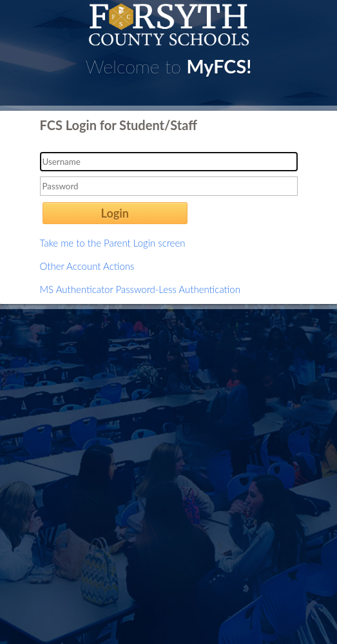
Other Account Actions (87, 266)
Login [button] (115, 213)
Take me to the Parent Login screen (113, 243)
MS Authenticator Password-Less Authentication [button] (140, 289)
